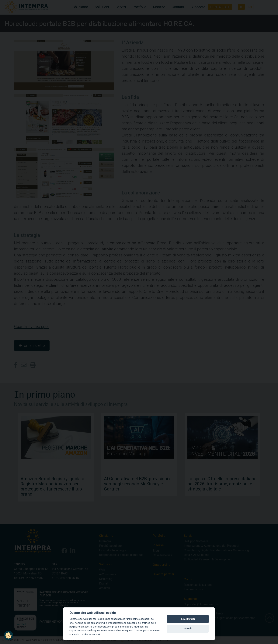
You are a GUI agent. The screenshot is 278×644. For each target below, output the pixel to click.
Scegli (188, 629)
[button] (9, 635)
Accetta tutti (188, 619)
